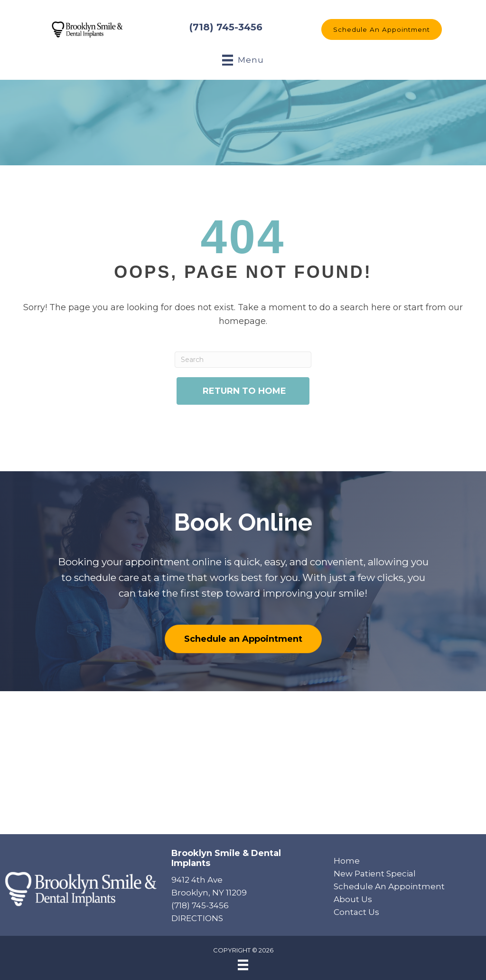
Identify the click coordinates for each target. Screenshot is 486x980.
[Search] (243, 360)
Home (347, 861)
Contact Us (356, 912)
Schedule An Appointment (389, 886)
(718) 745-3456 (226, 27)
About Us (353, 899)
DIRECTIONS (197, 918)
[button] (382, 29)
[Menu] (243, 965)
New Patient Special (375, 874)
